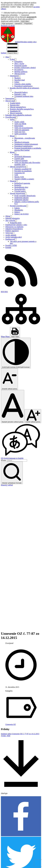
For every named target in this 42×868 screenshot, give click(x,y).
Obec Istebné (18, 862)
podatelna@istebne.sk (9, 835)
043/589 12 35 (6, 831)
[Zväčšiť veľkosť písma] (33, 416)
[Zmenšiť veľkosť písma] (9, 379)
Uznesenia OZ (11, 581)
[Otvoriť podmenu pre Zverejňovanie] (17, 117)
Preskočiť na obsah (8, 26)
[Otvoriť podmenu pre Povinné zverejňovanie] (27, 206)
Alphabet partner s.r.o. (29, 860)
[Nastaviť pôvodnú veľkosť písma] (13, 407)
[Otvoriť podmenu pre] (10, 57)
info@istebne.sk (7, 833)
